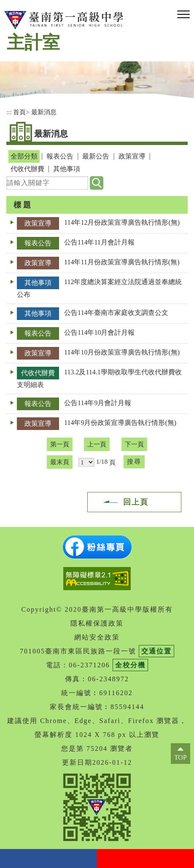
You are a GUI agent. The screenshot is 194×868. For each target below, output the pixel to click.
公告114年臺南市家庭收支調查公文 (116, 313)
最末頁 (60, 462)
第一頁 (60, 444)
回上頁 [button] (136, 502)
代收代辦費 (27, 169)
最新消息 (44, 112)
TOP (181, 757)
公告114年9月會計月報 (98, 403)
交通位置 (156, 651)
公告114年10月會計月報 (99, 332)
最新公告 (96, 156)
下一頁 (134, 444)
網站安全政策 (97, 637)
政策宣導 (132, 156)
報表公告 (60, 156)
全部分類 (24, 156)
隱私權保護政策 (97, 623)
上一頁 (97, 444)
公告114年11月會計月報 (99, 242)
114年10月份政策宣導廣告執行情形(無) (122, 352)
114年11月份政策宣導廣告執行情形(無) (122, 262)
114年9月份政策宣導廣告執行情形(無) (120, 423)
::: (9, 112)
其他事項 (67, 169)
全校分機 (130, 665)
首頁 (19, 112)
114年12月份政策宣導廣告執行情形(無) (122, 222)
